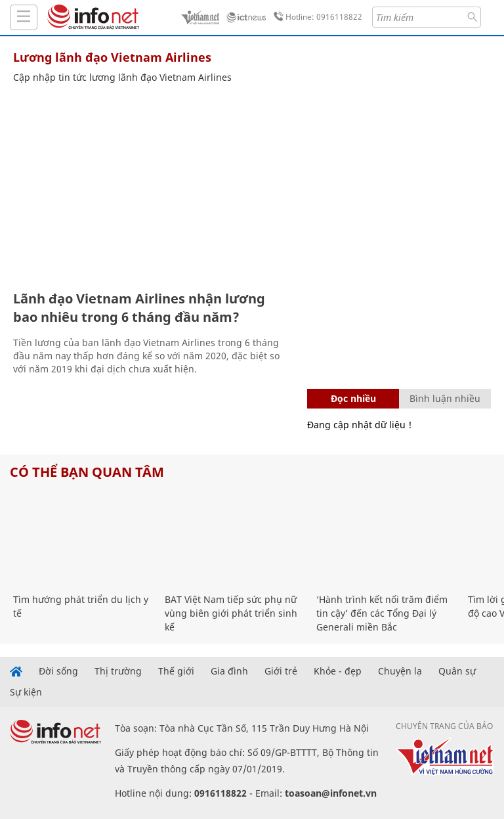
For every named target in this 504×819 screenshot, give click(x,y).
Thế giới (176, 671)
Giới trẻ (281, 671)
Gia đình (229, 671)
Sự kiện (26, 692)
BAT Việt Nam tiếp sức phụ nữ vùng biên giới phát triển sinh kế (231, 613)
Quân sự (457, 671)
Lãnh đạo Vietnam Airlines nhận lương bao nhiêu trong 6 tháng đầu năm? (139, 308)
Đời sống (58, 671)
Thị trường (118, 671)
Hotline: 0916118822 (316, 17)
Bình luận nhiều (445, 398)
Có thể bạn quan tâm (87, 472)
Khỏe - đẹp (338, 671)
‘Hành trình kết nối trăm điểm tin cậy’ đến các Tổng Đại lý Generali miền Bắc (382, 613)
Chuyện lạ (400, 671)
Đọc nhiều (353, 398)
